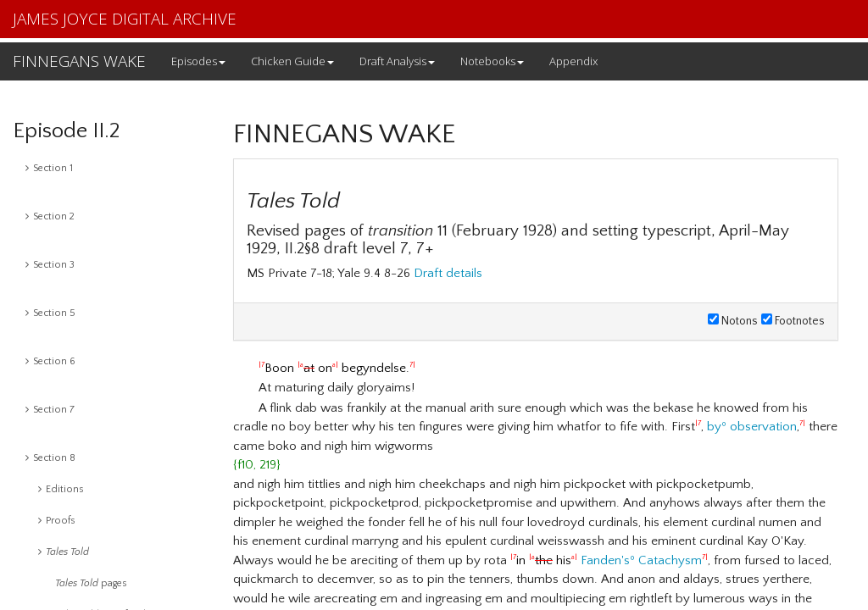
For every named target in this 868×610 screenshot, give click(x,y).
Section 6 (50, 361)
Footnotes (793, 321)
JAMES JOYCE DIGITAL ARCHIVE (125, 19)
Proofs (57, 521)
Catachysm (670, 560)
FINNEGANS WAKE (79, 61)
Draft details (448, 273)
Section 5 (50, 313)
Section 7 (50, 410)
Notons (733, 321)
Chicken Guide (292, 61)
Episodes (198, 61)
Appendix (573, 61)
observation (763, 427)
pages (91, 583)
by (714, 427)
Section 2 (50, 216)
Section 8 (50, 458)
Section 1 (49, 168)
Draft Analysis (397, 61)
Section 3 (50, 265)
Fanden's (605, 560)
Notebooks (492, 61)
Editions (61, 489)
